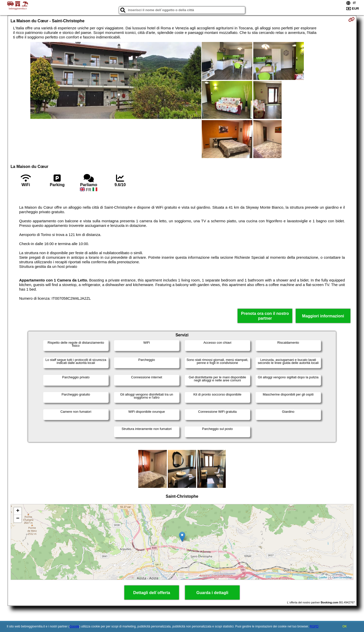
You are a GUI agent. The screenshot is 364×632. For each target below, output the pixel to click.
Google (74, 626)
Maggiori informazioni (323, 316)
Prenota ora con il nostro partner (265, 316)
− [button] (18, 519)
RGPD (314, 626)
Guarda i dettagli (212, 593)
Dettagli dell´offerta (152, 593)
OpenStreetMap (342, 577)
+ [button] (18, 511)
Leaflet (323, 577)
